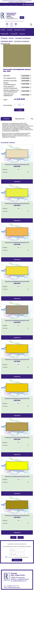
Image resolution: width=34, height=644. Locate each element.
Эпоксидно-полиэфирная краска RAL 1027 (17, 515)
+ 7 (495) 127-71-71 (25, 9)
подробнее (17, 182)
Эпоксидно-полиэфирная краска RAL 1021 (17, 359)
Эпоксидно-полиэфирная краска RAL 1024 (17, 437)
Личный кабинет (29, 4)
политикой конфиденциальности (21, 557)
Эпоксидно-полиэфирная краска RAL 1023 (17, 398)
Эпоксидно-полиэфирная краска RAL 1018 (17, 281)
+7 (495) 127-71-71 (13, 586)
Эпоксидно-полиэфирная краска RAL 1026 (17, 476)
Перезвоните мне (10, 11)
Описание (6, 119)
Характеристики (20, 119)
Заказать (19, 110)
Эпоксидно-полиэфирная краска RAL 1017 (17, 242)
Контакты (22, 34)
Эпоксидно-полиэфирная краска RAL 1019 (17, 320)
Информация (5, 34)
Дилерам (10, 30)
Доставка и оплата (20, 30)
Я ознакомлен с (17, 557)
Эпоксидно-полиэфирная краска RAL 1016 (17, 203)
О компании (14, 34)
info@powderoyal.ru (10, 9)
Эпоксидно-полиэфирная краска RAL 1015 (17, 164)
